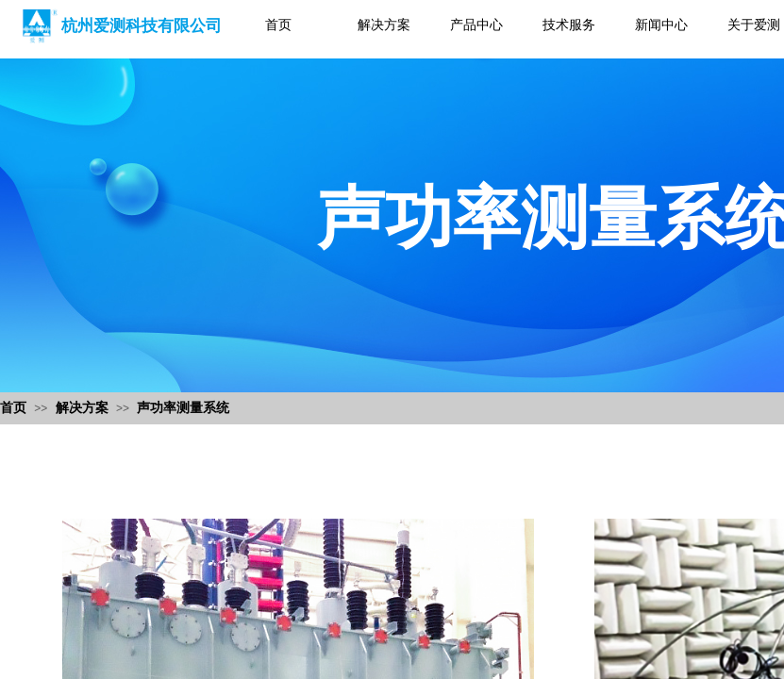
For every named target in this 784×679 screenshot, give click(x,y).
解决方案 (384, 25)
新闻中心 (661, 25)
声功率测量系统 (183, 408)
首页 (278, 25)
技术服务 (569, 25)
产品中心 (476, 25)
